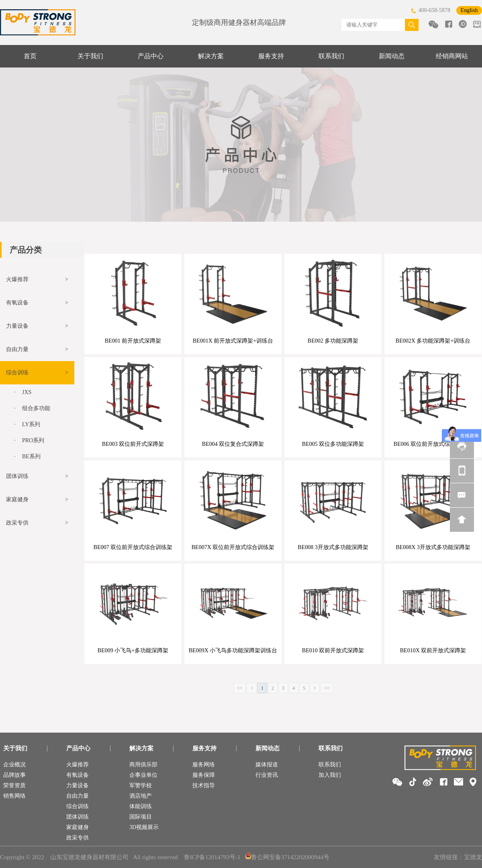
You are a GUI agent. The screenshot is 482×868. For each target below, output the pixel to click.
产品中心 (151, 56)
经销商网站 (452, 56)
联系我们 (331, 56)
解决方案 (211, 56)
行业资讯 (267, 775)
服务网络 (204, 765)
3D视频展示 (144, 827)
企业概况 (14, 765)
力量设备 (78, 785)
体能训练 (141, 806)
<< (240, 688)
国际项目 (141, 817)
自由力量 (78, 796)
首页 (30, 56)
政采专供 (78, 838)
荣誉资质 (14, 785)
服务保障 (204, 775)
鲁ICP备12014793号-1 (212, 857)
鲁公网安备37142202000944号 (287, 857)
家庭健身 (78, 827)
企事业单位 (143, 775)
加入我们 (330, 775)
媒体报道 (267, 765)
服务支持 (271, 56)
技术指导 (204, 785)
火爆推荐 (78, 765)
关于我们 (90, 56)
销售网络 (14, 796)
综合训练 (78, 806)
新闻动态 (392, 56)
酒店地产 (141, 796)
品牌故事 (14, 775)
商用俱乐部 (143, 765)
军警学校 (141, 785)
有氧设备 (78, 775)
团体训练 (78, 817)
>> (327, 688)
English (469, 10)
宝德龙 (473, 857)
